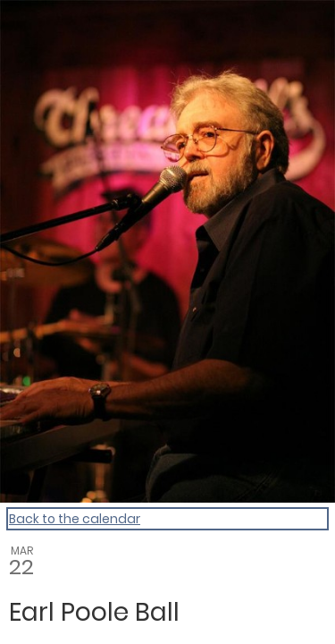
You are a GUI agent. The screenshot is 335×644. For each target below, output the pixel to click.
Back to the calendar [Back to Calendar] (75, 519)
